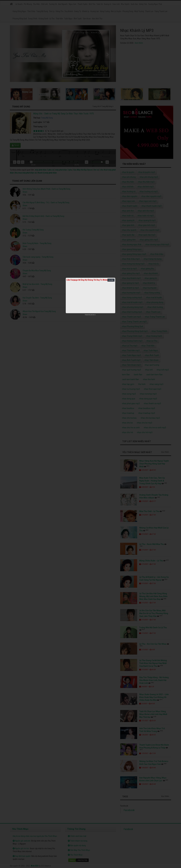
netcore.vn (93, 315)
